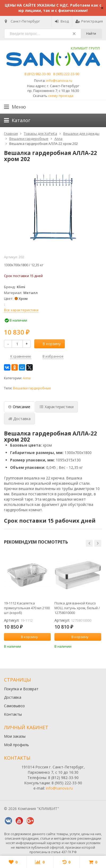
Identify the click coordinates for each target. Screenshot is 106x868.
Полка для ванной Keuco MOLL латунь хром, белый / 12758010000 (77, 608)
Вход (62, 21)
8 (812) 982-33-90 (37, 74)
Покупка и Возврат (21, 689)
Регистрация (89, 21)
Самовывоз (14, 706)
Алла (27, 378)
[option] (27, 600)
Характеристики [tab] (57, 407)
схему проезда (61, 96)
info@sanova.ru (59, 81)
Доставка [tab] (19, 419)
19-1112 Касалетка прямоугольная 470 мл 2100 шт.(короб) (27, 608)
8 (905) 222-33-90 (66, 74)
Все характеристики (21, 310)
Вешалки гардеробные (32, 388)
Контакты (13, 714)
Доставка (13, 697)
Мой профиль (16, 745)
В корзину (49, 344)
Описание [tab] (19, 407)
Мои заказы (15, 736)
